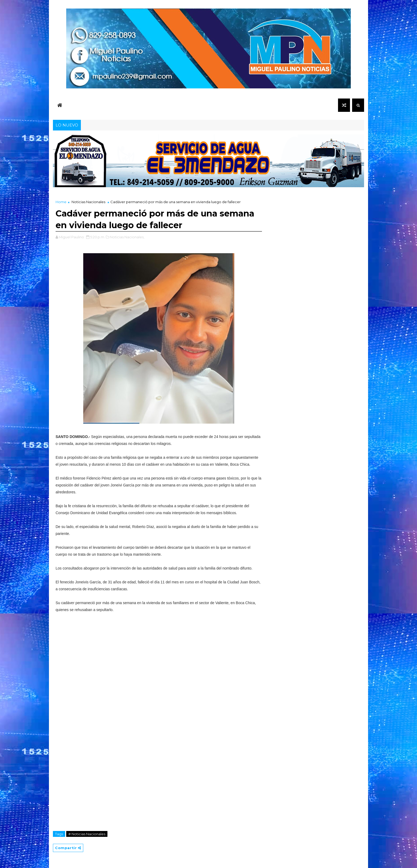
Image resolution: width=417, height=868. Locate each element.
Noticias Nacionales (88, 202)
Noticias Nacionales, (127, 237)
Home (61, 202)
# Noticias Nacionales (87, 834)
